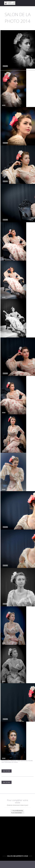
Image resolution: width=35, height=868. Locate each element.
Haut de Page (7, 771)
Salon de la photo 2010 (18, 856)
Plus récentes (17, 811)
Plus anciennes (17, 813)
